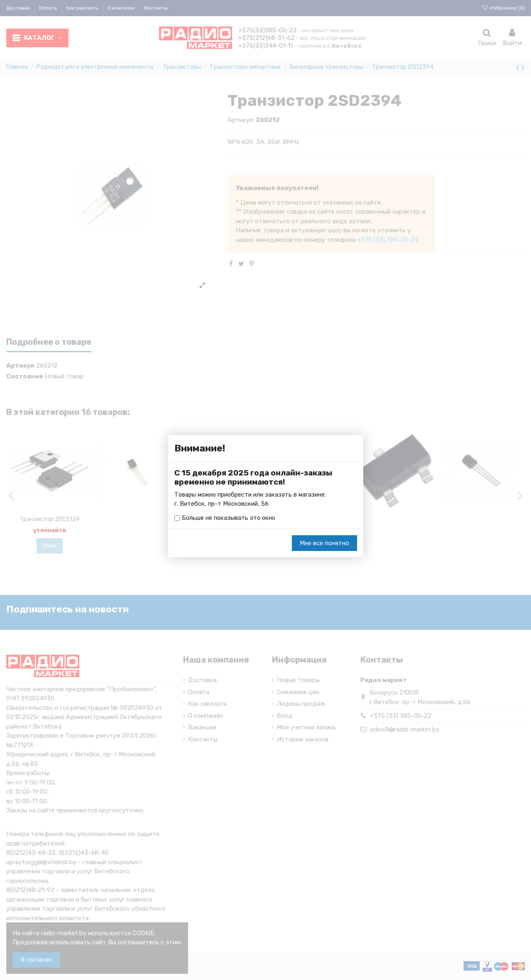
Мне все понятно (324, 544)
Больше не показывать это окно (230, 518)
